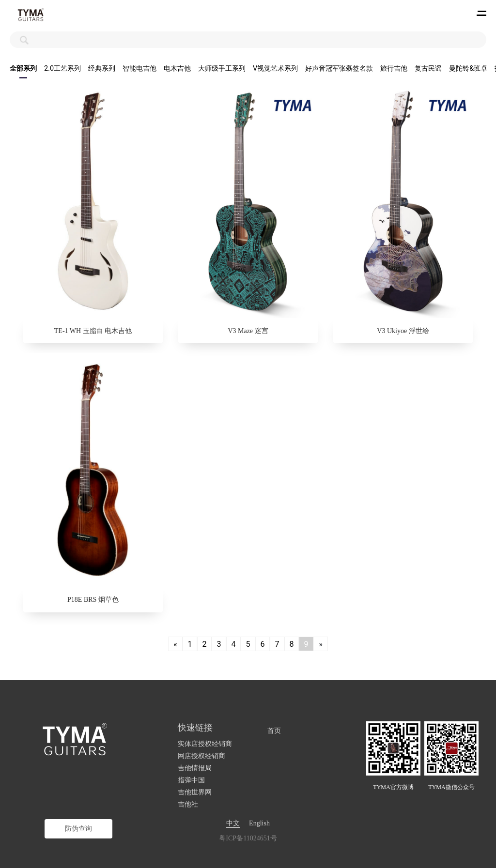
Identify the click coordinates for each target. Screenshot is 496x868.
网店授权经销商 (201, 756)
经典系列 (102, 69)
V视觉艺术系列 (275, 69)
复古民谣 (428, 69)
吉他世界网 (195, 792)
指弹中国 (191, 780)
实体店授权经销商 (205, 744)
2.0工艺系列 (62, 69)
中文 (233, 823)
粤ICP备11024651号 (248, 838)
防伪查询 (78, 829)
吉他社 (188, 804)
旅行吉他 (394, 69)
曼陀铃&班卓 (468, 69)
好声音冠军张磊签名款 (339, 69)
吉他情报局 (195, 768)
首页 (274, 731)
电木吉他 (177, 69)
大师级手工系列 (222, 69)
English (259, 823)
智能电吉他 (139, 69)
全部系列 (23, 68)
